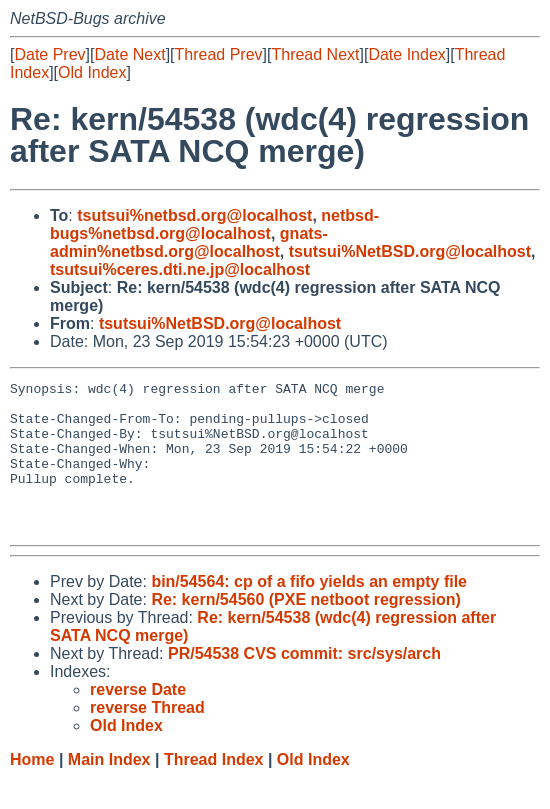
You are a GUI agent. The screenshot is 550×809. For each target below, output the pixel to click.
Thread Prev (219, 54)
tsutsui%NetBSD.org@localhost (410, 251)
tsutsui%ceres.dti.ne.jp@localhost (180, 269)
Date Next (129, 54)
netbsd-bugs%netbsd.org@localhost (214, 224)
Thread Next (315, 54)
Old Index (92, 72)
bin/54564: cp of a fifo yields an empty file (309, 611)
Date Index (406, 54)
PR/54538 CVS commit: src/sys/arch (304, 683)
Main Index (109, 789)
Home (32, 789)
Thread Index (214, 789)
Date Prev (49, 54)
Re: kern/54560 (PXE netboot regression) (305, 629)
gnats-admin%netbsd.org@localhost (189, 242)
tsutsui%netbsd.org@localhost (194, 215)
